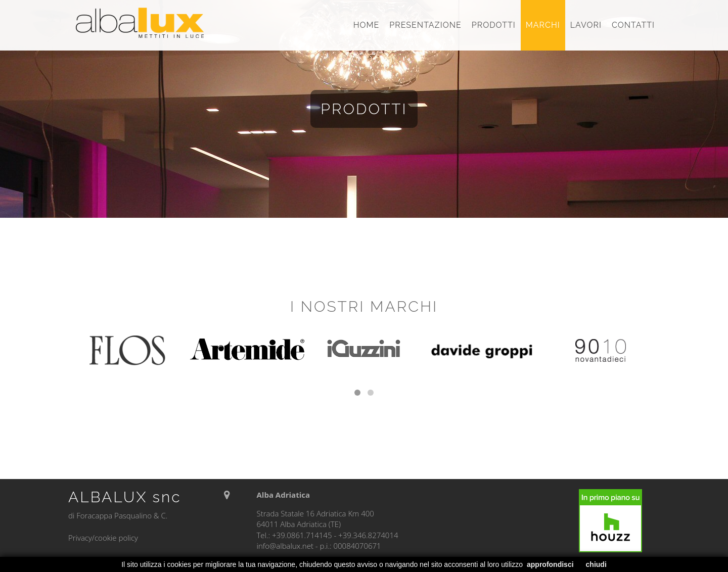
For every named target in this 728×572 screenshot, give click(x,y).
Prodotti (494, 25)
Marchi (543, 25)
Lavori (586, 25)
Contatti (633, 25)
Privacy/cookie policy (103, 538)
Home (367, 25)
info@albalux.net (285, 546)
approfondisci (550, 564)
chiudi (596, 564)
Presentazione (425, 25)
